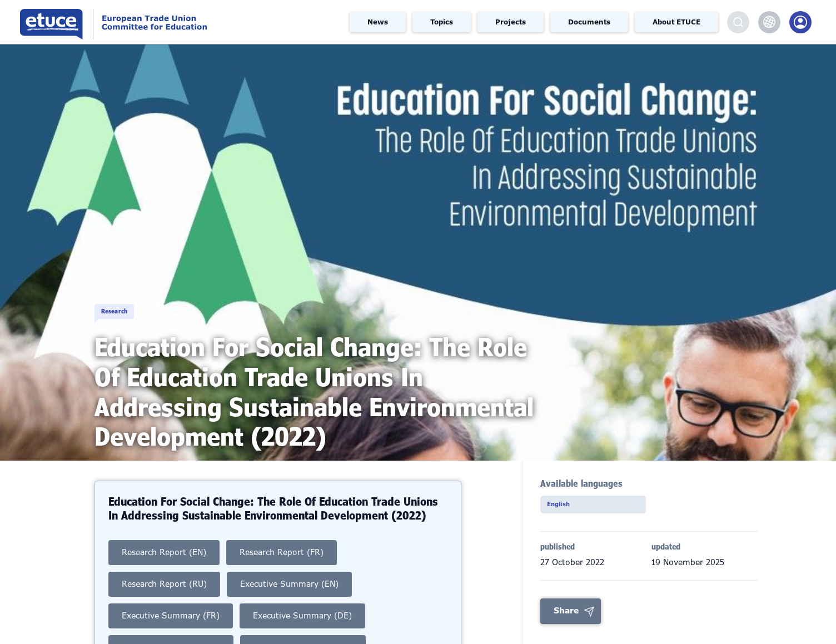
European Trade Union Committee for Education (158, 22)
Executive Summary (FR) (171, 616)
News (378, 22)
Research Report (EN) (164, 552)
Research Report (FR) (282, 552)
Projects (511, 22)
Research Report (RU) (164, 584)
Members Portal (800, 22)
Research (131, 299)
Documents (589, 22)
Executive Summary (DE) (302, 616)
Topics (442, 22)
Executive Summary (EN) (289, 584)
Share (566, 614)
